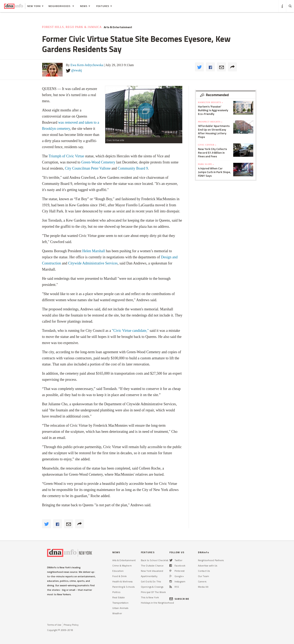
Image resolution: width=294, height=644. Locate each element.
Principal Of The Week (153, 592)
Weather (117, 613)
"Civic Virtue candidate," (130, 331)
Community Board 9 (133, 168)
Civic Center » (207, 145)
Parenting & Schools (123, 587)
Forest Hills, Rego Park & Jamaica (72, 27)
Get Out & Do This (151, 581)
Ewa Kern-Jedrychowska (87, 65)
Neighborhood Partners (211, 560)
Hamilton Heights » (211, 102)
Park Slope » (206, 164)
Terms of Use (54, 625)
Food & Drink (119, 576)
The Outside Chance (152, 566)
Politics (116, 592)
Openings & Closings (152, 587)
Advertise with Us (208, 566)
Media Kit (203, 587)
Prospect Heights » (210, 122)
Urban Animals (120, 608)
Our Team (203, 576)
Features (104, 6)
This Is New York (150, 597)
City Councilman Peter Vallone (88, 168)
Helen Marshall (93, 251)
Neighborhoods (61, 6)
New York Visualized (152, 571)
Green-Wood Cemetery (99, 162)
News (85, 6)
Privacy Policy (71, 625)
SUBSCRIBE (179, 599)
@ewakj (77, 70)
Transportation (120, 603)
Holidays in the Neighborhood (157, 603)
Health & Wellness (122, 581)
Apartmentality (149, 576)
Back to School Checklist (155, 560)
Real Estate (119, 597)
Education (118, 571)
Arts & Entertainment (118, 27)
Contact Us (204, 571)
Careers (202, 581)
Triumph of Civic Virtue (66, 156)
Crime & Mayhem (122, 566)
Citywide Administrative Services (93, 263)
